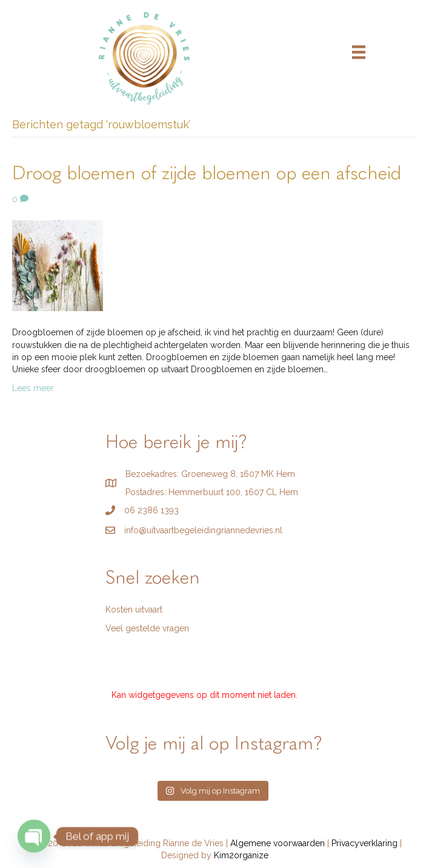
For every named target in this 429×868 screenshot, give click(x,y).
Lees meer (33, 388)
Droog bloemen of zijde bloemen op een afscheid (207, 174)
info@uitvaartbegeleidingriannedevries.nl (203, 530)
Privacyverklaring (364, 843)
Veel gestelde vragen (147, 628)
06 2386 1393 (151, 510)
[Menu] (359, 52)
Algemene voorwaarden (278, 843)
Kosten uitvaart (134, 610)
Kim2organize (241, 855)
